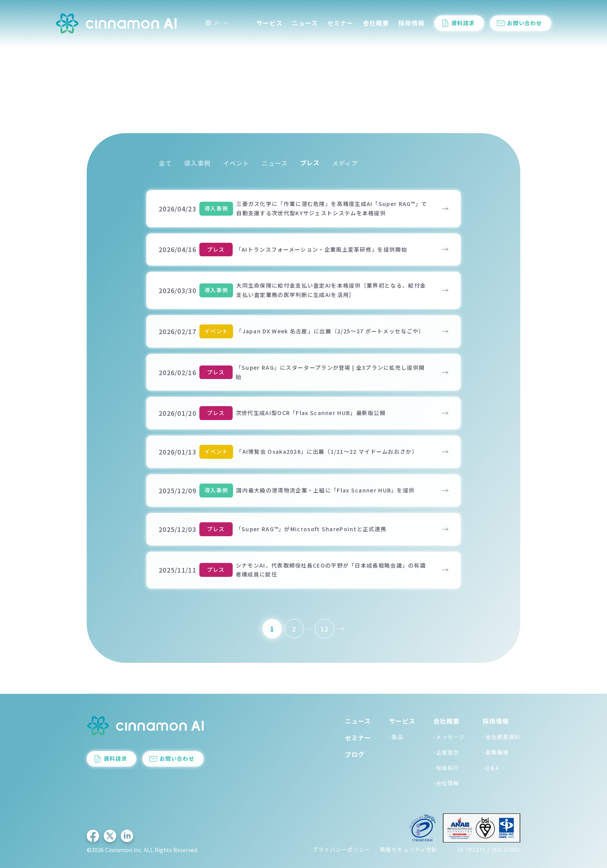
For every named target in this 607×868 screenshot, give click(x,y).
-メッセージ (449, 737)
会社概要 (376, 23)
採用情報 (412, 23)
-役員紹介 (446, 768)
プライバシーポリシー (341, 850)
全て (165, 163)
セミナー (340, 23)
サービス (269, 23)
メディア (345, 163)
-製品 (396, 737)
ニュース (305, 23)
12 (324, 629)
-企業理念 (446, 752)
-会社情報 (446, 783)
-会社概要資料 (502, 737)
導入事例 (197, 163)
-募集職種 (496, 752)
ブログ (355, 755)
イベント (236, 163)
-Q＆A (491, 768)
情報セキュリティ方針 (409, 850)
